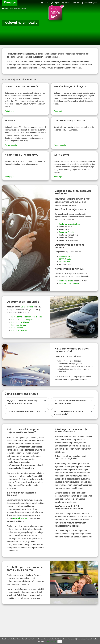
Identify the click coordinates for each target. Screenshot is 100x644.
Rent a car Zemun (19, 325)
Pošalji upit (9, 111)
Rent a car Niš (17, 328)
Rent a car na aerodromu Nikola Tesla (27, 317)
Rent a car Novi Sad (19, 330)
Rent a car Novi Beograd (21, 322)
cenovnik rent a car (21, 518)
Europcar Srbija (27, 307)
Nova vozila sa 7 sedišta (69, 284)
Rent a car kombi (66, 281)
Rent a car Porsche (67, 232)
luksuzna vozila (65, 262)
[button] (45, 3)
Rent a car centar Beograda (22, 320)
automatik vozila (66, 256)
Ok (60, 642)
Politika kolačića (51, 642)
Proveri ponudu (11, 145)
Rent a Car (77, 3)
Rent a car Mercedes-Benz (70, 224)
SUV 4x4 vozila (65, 259)
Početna (5, 9)
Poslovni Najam (90, 3)
